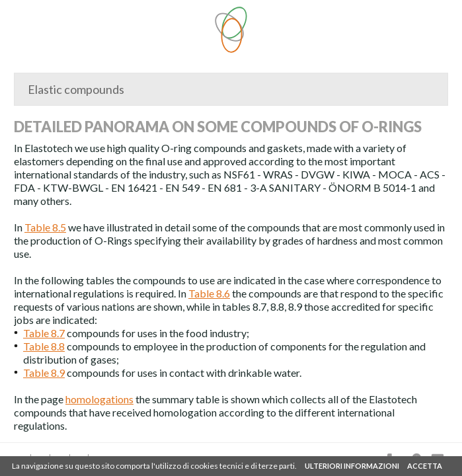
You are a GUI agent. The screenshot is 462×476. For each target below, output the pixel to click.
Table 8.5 (45, 227)
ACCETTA (425, 466)
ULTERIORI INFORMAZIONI (352, 466)
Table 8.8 (44, 346)
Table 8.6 (209, 293)
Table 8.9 (44, 373)
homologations (99, 399)
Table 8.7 (44, 333)
